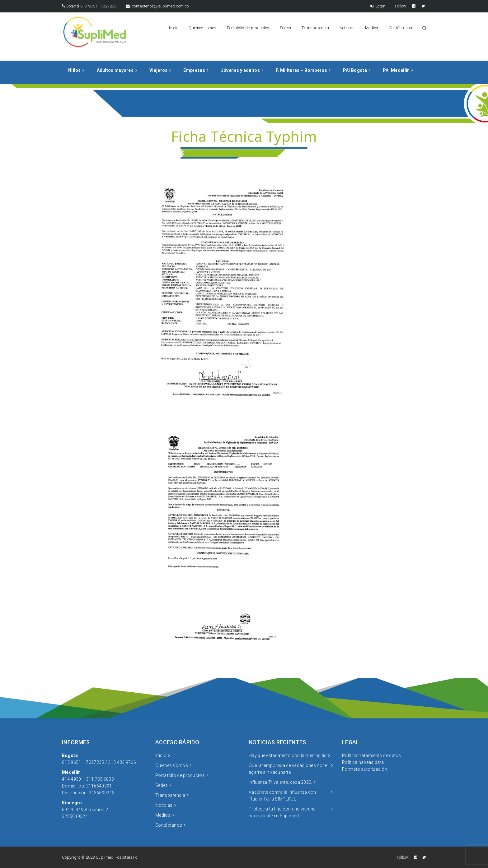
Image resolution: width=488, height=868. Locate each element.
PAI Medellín (396, 70)
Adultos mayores (115, 70)
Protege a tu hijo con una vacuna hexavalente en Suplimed (282, 812)
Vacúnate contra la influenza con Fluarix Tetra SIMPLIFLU (282, 796)
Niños (75, 70)
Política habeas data (363, 762)
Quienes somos (202, 28)
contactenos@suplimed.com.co (157, 6)
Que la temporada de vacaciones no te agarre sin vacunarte (288, 769)
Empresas (194, 70)
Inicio (174, 28)
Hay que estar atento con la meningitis (288, 755)
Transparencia (315, 28)
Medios (372, 28)
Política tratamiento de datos (372, 755)
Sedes (286, 28)
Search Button (424, 28)
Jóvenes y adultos (240, 70)
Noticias (347, 28)
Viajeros (158, 70)
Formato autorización (365, 769)
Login (378, 6)
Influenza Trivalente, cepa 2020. (281, 782)
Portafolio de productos (248, 28)
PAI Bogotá (355, 70)
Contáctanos (400, 28)
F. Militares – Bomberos (301, 70)
